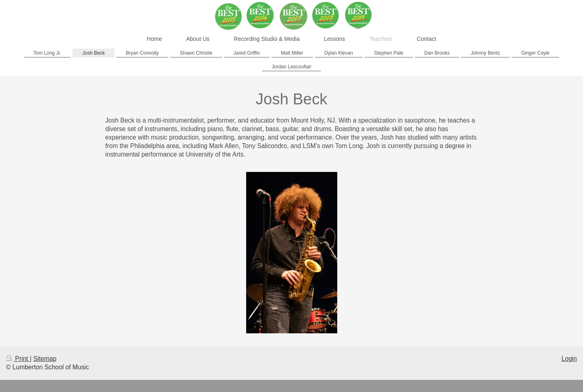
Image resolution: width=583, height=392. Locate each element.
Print (18, 359)
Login (569, 359)
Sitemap (45, 359)
